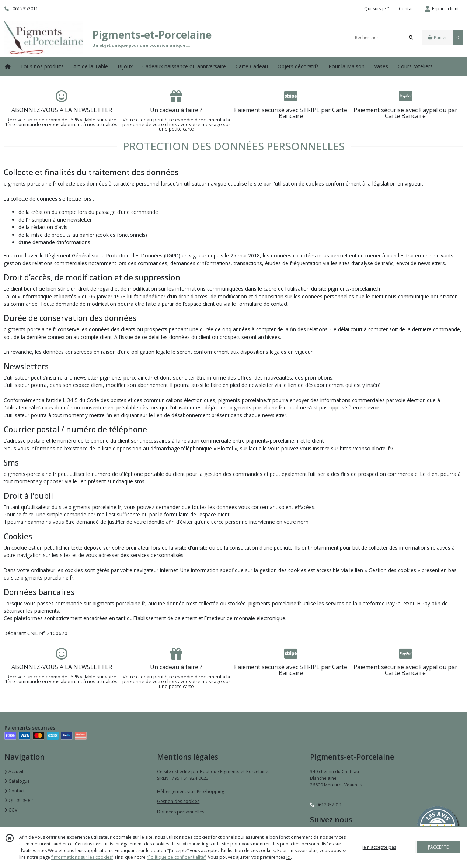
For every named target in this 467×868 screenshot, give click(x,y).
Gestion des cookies (178, 801)
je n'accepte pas (379, 847)
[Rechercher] (411, 37)
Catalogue (17, 781)
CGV (11, 810)
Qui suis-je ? (19, 800)
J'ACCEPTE (438, 847)
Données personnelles (181, 812)
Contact (407, 9)
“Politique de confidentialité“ (176, 857)
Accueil (14, 772)
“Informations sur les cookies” (82, 857)
